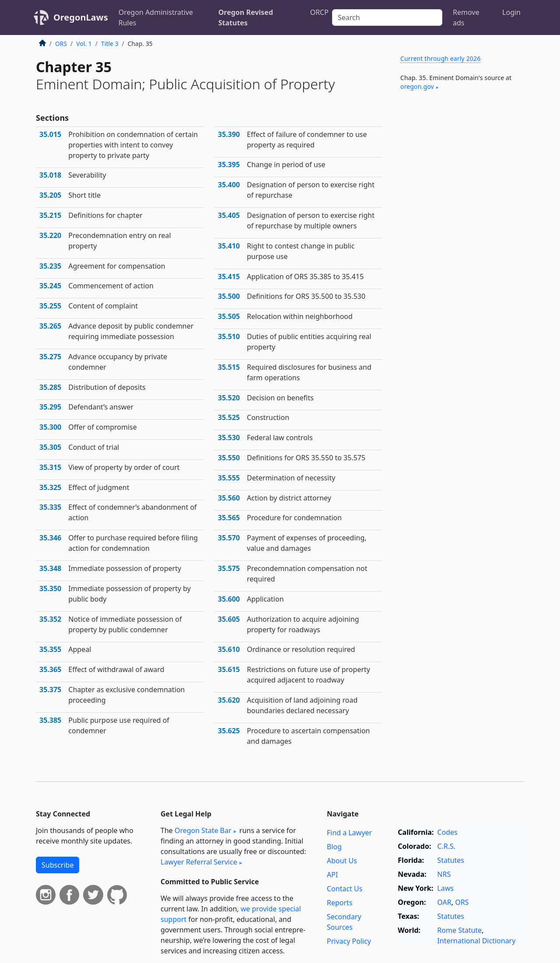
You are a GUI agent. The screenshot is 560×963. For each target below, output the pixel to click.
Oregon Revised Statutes (246, 18)
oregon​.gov (417, 86)
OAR (444, 902)
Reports (340, 903)
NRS (444, 874)
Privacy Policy (349, 941)
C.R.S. (446, 846)
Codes (447, 832)
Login (511, 12)
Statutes (451, 860)
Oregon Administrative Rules (156, 18)
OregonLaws (81, 17)
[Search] (387, 18)
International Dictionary (476, 941)
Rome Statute (459, 930)
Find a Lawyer (349, 833)
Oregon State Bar (203, 830)
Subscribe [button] (58, 865)
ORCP (319, 12)
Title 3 (110, 44)
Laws (445, 888)
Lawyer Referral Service (199, 862)
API (332, 875)
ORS (61, 44)
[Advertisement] (458, 242)
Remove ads (466, 18)
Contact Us (345, 889)
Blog (334, 847)
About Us (342, 861)
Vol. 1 (84, 44)
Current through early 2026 (440, 58)
